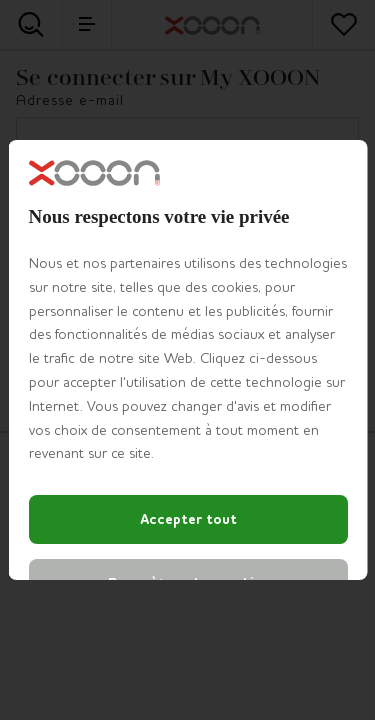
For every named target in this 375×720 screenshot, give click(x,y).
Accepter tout (187, 519)
